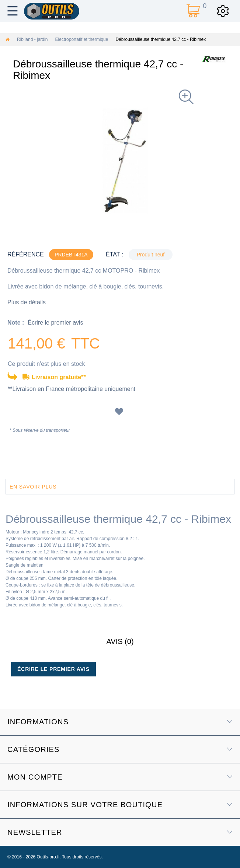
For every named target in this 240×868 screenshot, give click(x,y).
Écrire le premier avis (55, 323)
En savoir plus (33, 487)
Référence (26, 254)
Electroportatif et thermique (81, 39)
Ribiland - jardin (32, 39)
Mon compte (35, 777)
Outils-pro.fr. (49, 857)
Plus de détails (27, 302)
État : (114, 254)
